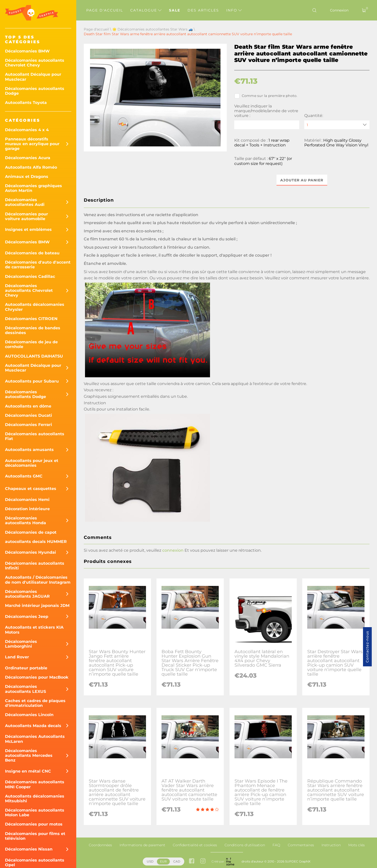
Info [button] (234, 10)
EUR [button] (163, 861)
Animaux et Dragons (27, 177)
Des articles (203, 10)
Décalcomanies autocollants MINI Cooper (35, 784)
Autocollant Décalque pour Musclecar (33, 77)
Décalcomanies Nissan (29, 849)
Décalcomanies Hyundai (30, 552)
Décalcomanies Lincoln (29, 715)
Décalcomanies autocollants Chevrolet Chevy (35, 63)
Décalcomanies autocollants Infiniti (35, 566)
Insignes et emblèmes (28, 229)
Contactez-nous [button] (367, 647)
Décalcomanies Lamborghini (21, 644)
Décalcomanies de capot (31, 532)
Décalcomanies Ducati (28, 415)
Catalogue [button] (146, 10)
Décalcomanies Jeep (27, 617)
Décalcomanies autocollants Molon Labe (35, 813)
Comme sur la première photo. (266, 96)
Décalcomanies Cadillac (30, 276)
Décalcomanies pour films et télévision (35, 836)
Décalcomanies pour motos (34, 824)
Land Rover (17, 657)
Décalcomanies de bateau (32, 253)
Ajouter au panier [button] (302, 180)
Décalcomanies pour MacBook (37, 677)
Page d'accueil (105, 10)
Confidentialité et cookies (195, 845)
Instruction (331, 845)
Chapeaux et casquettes (31, 489)
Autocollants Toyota (26, 103)
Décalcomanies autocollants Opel (35, 863)
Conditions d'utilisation (245, 845)
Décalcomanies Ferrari (28, 425)
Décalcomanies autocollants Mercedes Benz (29, 755)
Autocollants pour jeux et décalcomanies (32, 463)
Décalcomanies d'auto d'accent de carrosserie (38, 265)
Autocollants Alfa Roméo (31, 167)
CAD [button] (177, 861)
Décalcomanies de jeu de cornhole (31, 344)
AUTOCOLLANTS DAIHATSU (34, 356)
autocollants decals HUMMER (36, 542)
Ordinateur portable (26, 668)
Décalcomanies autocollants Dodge (35, 91)
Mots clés (356, 845)
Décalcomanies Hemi (27, 500)
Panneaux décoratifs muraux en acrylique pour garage (32, 144)
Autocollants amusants (29, 450)
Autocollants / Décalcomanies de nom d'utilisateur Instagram (38, 580)
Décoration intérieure (27, 509)
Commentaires (301, 845)
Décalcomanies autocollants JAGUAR (27, 594)
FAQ (276, 845)
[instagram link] (203, 862)
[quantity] (337, 125)
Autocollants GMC (24, 476)
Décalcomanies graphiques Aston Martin (33, 188)
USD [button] (150, 861)
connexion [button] (173, 551)
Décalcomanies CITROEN (31, 319)
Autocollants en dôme (28, 406)
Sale (175, 10)
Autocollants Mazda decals (33, 726)
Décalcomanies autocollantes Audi (25, 202)
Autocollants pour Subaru (32, 381)
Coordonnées (100, 845)
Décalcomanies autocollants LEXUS (25, 689)
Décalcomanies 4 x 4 (27, 130)
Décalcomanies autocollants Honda (25, 520)
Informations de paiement (142, 845)
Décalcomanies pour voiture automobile (26, 216)
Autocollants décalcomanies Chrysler (35, 307)
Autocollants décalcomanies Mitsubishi (35, 799)
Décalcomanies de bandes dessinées (33, 330)
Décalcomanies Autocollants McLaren (35, 739)
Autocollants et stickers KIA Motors (34, 630)
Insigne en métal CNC (28, 771)
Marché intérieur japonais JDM (37, 606)
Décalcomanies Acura (28, 158)
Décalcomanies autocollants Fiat (35, 436)
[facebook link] (192, 862)
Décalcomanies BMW (27, 51)
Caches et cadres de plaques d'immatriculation (35, 703)
